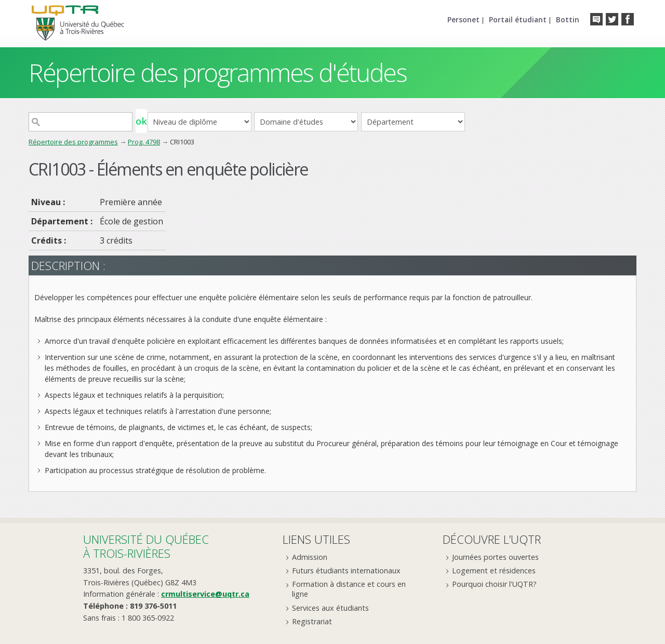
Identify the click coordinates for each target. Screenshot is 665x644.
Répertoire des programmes (73, 142)
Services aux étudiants (330, 608)
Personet (463, 19)
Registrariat (312, 621)
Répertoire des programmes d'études (217, 72)
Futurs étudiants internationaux (346, 571)
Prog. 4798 (144, 142)
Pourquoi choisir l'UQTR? (494, 584)
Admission (310, 557)
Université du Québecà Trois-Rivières (146, 546)
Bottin (568, 19)
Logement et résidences (494, 571)
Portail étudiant (518, 19)
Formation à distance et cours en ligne (349, 589)
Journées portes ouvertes (495, 557)
